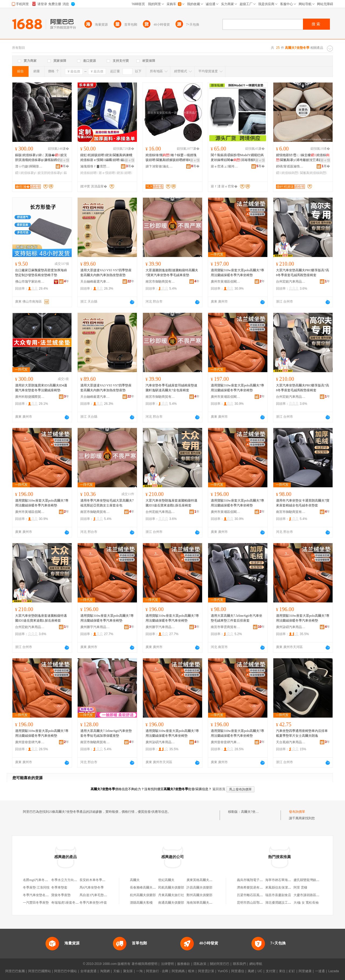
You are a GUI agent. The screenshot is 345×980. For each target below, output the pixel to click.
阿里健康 (305, 971)
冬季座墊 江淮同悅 (36, 888)
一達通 (320, 971)
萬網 (251, 971)
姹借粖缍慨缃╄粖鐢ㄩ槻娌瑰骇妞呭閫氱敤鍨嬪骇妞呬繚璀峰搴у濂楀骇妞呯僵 (172, 158)
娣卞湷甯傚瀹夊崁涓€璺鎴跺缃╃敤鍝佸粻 (160, 166)
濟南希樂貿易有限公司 (253, 888)
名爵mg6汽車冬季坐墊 (39, 880)
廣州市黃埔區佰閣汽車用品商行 (226, 282)
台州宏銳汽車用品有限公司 (291, 282)
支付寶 (271, 971)
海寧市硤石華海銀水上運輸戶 (286, 880)
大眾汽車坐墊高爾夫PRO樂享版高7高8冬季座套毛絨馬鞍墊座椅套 (303, 273)
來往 (282, 971)
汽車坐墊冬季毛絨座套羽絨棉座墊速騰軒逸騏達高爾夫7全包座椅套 (171, 388)
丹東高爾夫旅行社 (171, 895)
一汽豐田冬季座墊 (36, 903)
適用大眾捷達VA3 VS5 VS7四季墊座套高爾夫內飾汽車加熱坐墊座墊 (106, 273)
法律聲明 (167, 964)
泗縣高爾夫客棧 (141, 903)
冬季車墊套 (59, 888)
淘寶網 (105, 971)
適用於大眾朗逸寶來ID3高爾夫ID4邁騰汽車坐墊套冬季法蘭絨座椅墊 (41, 388)
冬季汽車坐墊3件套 (93, 903)
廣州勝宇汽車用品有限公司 (95, 627)
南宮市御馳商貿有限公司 (160, 282)
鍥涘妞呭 (124, 173)
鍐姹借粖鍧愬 (287, 173)
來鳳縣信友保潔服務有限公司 (286, 888)
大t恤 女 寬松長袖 (306, 903)
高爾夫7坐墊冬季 (253, 812)
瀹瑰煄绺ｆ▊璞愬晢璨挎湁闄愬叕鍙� (95, 166)
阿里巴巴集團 (15, 971)
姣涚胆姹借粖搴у (50, 173)
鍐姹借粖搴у (26, 173)
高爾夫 (135, 880)
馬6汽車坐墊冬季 (92, 888)
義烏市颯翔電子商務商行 (255, 880)
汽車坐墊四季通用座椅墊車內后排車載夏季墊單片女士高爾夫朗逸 (302, 733)
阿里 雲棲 (300, 888)
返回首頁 (219, 789)
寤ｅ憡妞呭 (107, 173)
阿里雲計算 (206, 971)
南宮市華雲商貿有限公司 (226, 627)
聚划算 (128, 971)
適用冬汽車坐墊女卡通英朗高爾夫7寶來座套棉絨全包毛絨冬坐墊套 (303, 503)
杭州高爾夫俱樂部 (143, 895)
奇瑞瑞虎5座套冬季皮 (67, 903)
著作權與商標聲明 (144, 964)
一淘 (139, 971)
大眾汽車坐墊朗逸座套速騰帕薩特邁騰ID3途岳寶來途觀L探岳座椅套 (171, 503)
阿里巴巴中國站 (65, 971)
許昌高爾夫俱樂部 (199, 888)
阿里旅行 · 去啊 (157, 971)
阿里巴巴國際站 (40, 971)
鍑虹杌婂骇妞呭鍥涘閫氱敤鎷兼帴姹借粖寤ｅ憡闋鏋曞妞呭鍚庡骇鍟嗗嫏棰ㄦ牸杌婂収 (107, 158)
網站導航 (256, 964)
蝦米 (191, 971)
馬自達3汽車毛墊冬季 (95, 895)
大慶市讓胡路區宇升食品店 (313, 895)
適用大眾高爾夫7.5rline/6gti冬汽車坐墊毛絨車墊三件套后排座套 (237, 618)
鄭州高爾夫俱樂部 (199, 895)
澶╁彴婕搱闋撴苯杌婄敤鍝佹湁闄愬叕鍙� (30, 166)
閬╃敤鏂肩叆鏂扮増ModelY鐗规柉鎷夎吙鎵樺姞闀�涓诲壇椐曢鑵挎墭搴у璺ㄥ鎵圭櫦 (237, 158)
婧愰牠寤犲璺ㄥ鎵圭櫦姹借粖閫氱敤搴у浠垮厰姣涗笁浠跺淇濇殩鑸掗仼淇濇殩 (303, 158)
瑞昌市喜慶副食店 (278, 895)
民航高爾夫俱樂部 (171, 888)
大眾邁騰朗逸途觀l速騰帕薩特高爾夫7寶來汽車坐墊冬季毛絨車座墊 (172, 273)
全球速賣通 (88, 971)
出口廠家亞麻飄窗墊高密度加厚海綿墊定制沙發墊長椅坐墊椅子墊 (41, 273)
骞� (65, 166)
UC (260, 971)
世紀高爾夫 (166, 880)
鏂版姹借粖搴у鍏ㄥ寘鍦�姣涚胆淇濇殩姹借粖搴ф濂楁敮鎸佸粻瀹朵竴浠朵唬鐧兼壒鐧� (41, 158)
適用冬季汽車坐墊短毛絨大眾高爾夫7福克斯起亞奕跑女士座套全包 (107, 503)
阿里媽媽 (178, 971)
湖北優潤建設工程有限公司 (285, 903)
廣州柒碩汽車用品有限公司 (291, 627)
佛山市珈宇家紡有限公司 (30, 282)
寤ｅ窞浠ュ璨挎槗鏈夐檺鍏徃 (226, 166)
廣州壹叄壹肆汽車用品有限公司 (30, 742)
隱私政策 (200, 964)
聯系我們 (239, 964)
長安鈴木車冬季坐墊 (94, 880)
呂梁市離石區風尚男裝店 (255, 895)
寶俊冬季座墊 (61, 895)
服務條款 (184, 964)
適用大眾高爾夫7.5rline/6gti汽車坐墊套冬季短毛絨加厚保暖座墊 (106, 733)
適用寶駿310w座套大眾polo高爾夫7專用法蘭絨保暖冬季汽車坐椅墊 (237, 273)
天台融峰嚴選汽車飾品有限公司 (95, 282)
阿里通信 (238, 971)
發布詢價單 (297, 812)
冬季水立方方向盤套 (66, 880)
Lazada (334, 971)
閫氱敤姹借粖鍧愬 (313, 173)
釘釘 (292, 971)
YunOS (223, 971)
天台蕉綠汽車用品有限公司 (291, 742)
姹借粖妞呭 (89, 173)
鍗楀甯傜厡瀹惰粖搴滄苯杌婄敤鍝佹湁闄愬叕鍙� (291, 166)
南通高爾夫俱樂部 (171, 903)
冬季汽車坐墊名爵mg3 (39, 895)
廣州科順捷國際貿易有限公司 (30, 397)
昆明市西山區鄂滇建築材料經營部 (261, 903)
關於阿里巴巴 (220, 964)
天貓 (116, 971)
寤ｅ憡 (64, 160)
